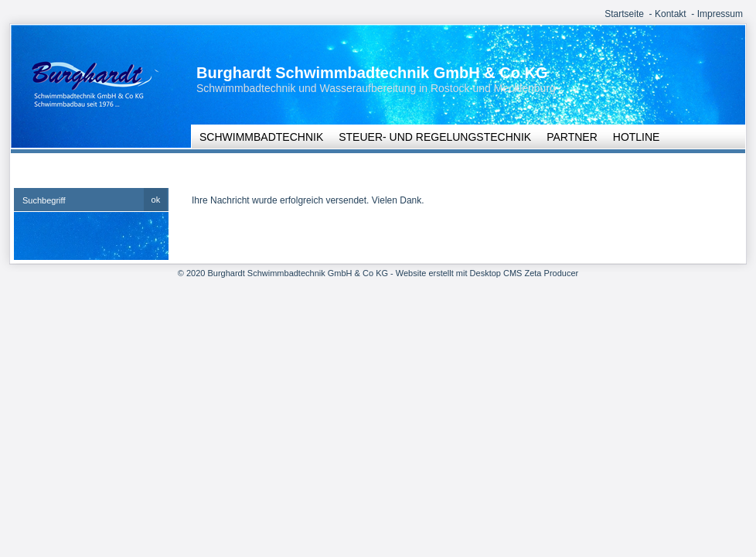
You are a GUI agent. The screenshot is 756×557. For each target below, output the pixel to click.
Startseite (624, 14)
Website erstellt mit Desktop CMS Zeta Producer (487, 273)
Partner (572, 137)
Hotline (637, 137)
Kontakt (671, 14)
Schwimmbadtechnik (261, 137)
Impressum (720, 14)
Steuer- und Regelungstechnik (435, 137)
